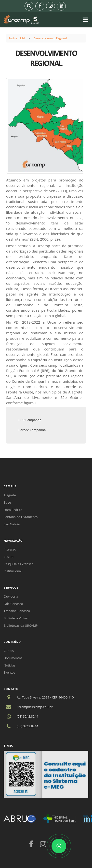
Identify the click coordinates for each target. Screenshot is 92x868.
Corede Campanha (32, 430)
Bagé (7, 502)
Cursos (9, 651)
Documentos (13, 658)
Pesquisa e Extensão (19, 564)
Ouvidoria (11, 596)
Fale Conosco (13, 604)
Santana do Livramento (21, 517)
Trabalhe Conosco (17, 611)
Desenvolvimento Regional (50, 38)
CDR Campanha (30, 420)
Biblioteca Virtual (16, 618)
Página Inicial (17, 38)
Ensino (9, 557)
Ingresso (10, 549)
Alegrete (10, 495)
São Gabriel (12, 524)
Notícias (10, 665)
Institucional (13, 571)
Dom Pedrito (13, 510)
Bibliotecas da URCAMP (21, 625)
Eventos (9, 672)
